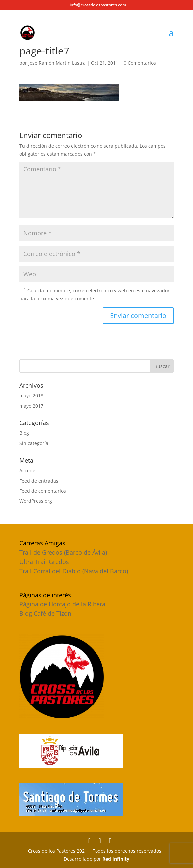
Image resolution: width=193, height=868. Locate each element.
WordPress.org (36, 501)
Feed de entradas (39, 481)
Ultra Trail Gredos (44, 562)
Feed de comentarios (43, 491)
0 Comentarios (140, 63)
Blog (24, 433)
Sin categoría (34, 443)
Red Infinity (116, 859)
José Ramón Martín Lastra (57, 63)
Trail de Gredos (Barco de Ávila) (63, 552)
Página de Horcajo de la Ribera (62, 604)
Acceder (28, 470)
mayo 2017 (31, 406)
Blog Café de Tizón (45, 613)
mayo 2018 (31, 396)
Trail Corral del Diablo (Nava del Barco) (74, 571)
